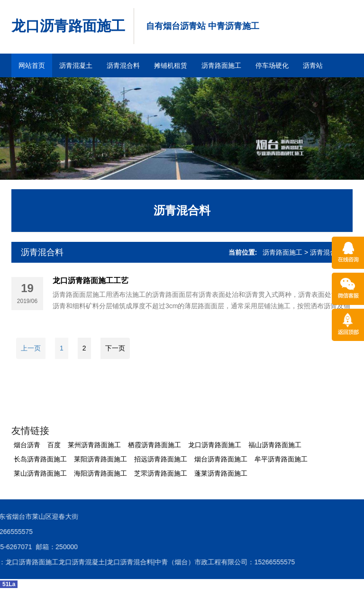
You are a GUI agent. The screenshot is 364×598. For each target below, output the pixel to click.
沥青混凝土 (76, 65)
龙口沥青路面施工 (68, 26)
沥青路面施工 (221, 65)
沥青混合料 (123, 65)
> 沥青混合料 (324, 252)
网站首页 (32, 65)
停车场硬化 (272, 65)
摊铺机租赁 (171, 65)
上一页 (31, 348)
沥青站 (313, 65)
